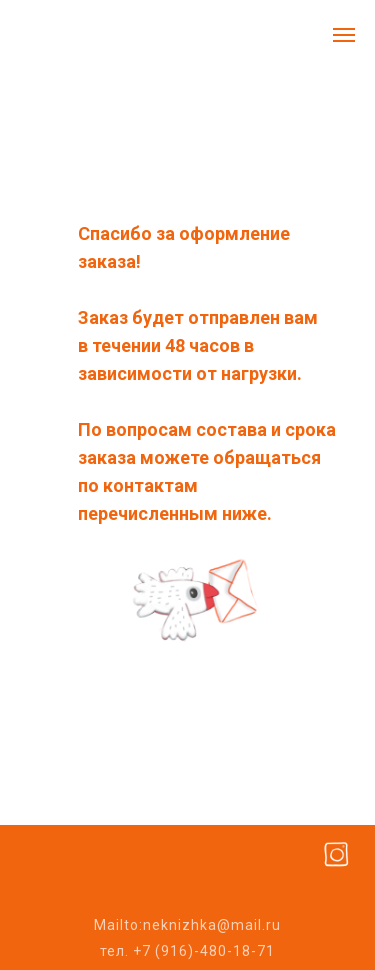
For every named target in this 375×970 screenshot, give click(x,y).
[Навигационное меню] (344, 35)
